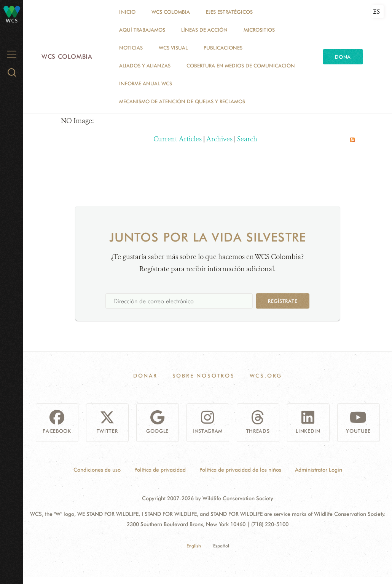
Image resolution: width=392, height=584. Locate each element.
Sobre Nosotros (204, 376)
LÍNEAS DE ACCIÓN (204, 30)
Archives (219, 139)
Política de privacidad (160, 470)
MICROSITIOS (259, 30)
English (194, 546)
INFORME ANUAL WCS (146, 83)
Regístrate (283, 301)
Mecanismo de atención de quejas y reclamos (182, 101)
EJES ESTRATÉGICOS (229, 12)
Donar (145, 376)
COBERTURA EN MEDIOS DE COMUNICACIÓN (241, 66)
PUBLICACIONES (223, 48)
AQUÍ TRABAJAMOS (142, 30)
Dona (343, 57)
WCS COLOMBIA (171, 12)
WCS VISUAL (173, 48)
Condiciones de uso (97, 470)
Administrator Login (319, 470)
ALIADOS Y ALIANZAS (145, 66)
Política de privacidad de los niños (240, 470)
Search (247, 139)
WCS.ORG (266, 376)
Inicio (127, 12)
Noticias (131, 48)
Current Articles (178, 139)
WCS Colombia (67, 57)
